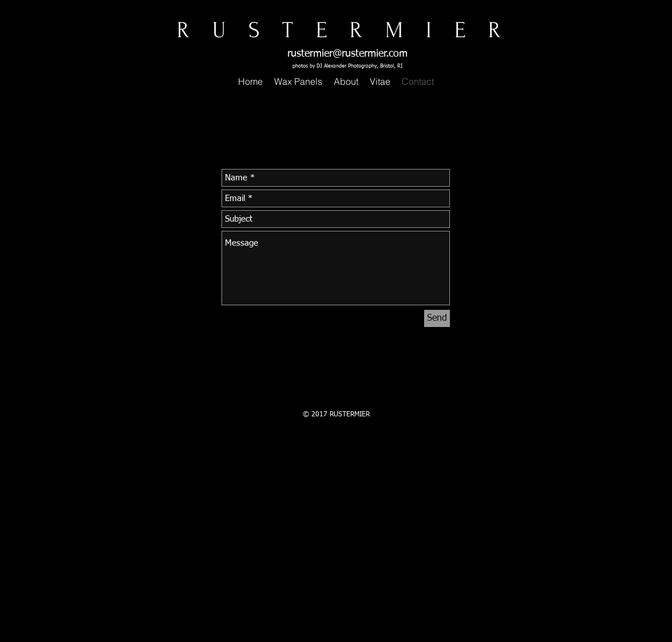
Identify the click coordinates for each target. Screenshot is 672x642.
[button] (298, 82)
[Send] (437, 318)
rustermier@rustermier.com (347, 54)
